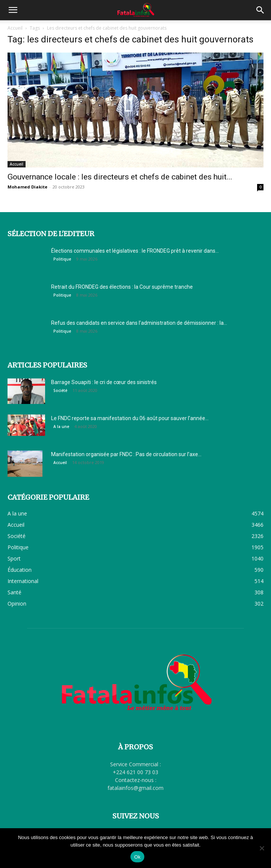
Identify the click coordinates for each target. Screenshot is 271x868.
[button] (13, 10)
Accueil (15, 28)
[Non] (262, 848)
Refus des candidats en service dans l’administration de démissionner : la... (139, 323)
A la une (61, 426)
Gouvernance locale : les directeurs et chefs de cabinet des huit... (120, 177)
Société (60, 390)
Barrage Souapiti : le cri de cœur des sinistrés (104, 382)
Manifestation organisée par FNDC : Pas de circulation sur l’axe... (126, 454)
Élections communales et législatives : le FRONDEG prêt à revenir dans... (135, 251)
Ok (137, 857)
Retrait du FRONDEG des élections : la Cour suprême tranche (123, 287)
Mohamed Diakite (27, 187)
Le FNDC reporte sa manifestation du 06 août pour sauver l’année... (130, 418)
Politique (62, 259)
